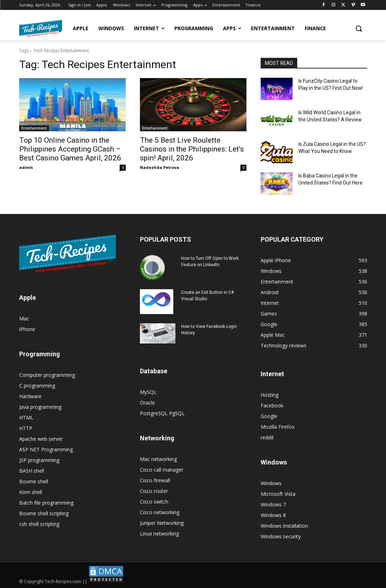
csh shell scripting (39, 524)
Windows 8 (273, 515)
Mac (24, 318)
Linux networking (159, 534)
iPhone (27, 329)
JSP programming (39, 460)
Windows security (281, 536)
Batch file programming (46, 503)
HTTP (26, 428)
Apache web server (41, 439)
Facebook (272, 405)
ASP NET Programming (46, 449)
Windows (271, 483)
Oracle (147, 403)
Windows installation (284, 526)
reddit (267, 437)
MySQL (148, 392)
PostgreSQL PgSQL (162, 413)
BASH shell (32, 471)
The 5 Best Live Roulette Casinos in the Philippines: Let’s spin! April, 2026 (192, 149)
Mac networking (158, 459)
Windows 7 (273, 504)
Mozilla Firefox (278, 427)
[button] (359, 28)
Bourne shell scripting (44, 513)
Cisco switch (154, 502)
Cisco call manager (162, 470)
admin (26, 167)
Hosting (270, 395)
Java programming (40, 407)
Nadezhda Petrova (160, 167)
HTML (26, 417)
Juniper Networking (162, 523)
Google (269, 416)
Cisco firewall (155, 480)
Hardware (30, 396)
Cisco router (154, 491)
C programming (37, 386)
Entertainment (34, 128)
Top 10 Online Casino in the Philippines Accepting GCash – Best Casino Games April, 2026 (70, 149)
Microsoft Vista (278, 494)
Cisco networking (160, 512)
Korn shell (31, 492)
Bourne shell (34, 481)
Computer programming (47, 375)
